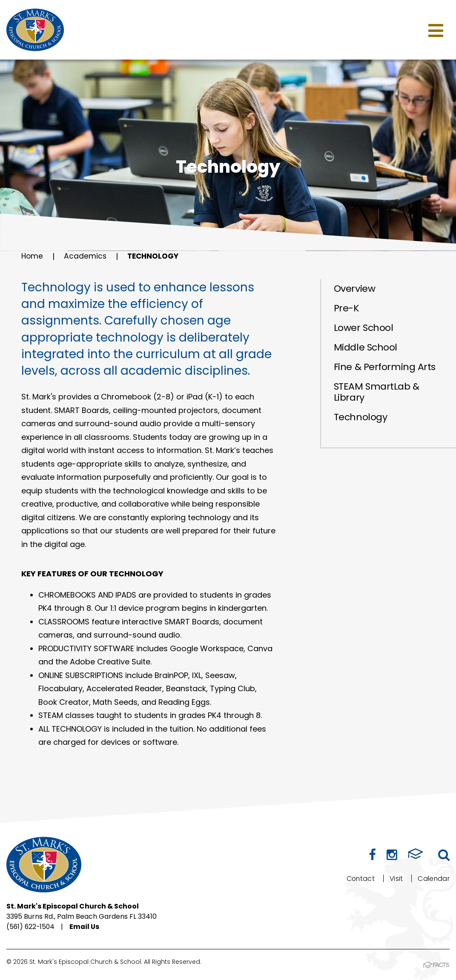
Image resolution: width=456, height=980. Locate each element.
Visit (396, 879)
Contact (359, 879)
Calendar (433, 879)
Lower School (364, 328)
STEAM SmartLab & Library (377, 392)
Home (33, 256)
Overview (354, 289)
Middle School (366, 347)
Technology (156, 256)
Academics (86, 256)
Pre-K (347, 308)
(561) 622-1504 (31, 927)
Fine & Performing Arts (385, 367)
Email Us (86, 927)
